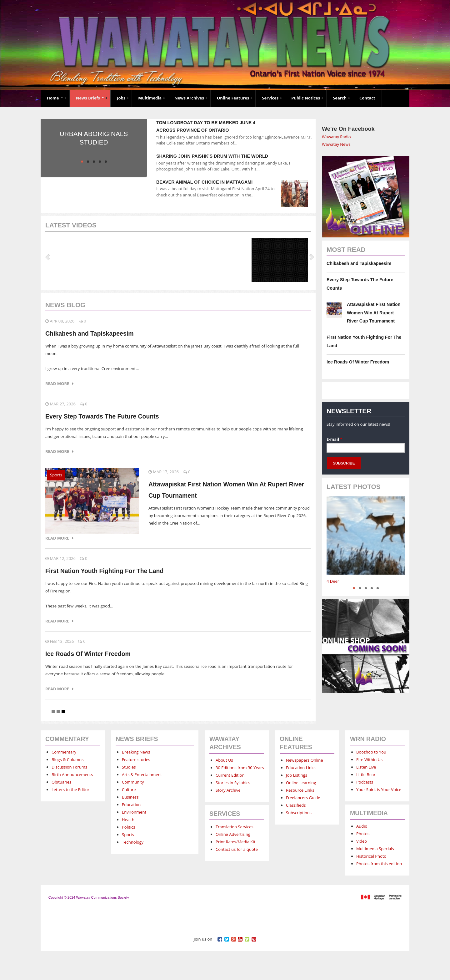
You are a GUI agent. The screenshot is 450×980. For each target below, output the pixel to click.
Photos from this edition (379, 864)
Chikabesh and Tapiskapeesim (90, 333)
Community (133, 782)
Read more (60, 383)
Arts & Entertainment (142, 774)
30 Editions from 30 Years (240, 768)
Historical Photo (371, 856)
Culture (129, 790)
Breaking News (136, 752)
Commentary (64, 752)
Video (362, 841)
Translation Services (235, 827)
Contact (367, 98)
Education (131, 805)
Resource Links (300, 790)
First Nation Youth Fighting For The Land (104, 571)
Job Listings (297, 775)
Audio (362, 826)
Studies (129, 767)
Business (130, 797)
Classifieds (296, 805)
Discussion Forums (69, 767)
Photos (363, 834)
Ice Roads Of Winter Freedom (88, 654)
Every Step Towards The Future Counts (102, 416)
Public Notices (306, 98)
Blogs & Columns (67, 759)
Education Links (301, 768)
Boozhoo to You (371, 752)
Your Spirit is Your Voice (379, 790)
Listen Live (366, 767)
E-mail (335, 439)
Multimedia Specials (375, 849)
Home (55, 98)
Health (128, 820)
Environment (134, 812)
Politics (129, 827)
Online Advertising (233, 834)
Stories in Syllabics (233, 783)
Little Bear (366, 774)
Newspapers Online (305, 760)
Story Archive (228, 790)
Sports (56, 475)
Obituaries (61, 782)
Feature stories (136, 759)
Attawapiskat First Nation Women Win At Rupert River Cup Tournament (374, 313)
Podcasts (365, 782)
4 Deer (333, 581)
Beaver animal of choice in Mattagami (204, 182)
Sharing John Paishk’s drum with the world (212, 156)
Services (270, 98)
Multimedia (150, 98)
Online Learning (301, 783)
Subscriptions (299, 813)
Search (340, 98)
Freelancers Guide (303, 798)
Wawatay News (336, 144)
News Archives (189, 98)
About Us (224, 760)
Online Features (233, 98)
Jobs (121, 98)
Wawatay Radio (336, 137)
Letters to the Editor (70, 790)
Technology (133, 842)
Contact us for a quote (237, 849)
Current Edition (230, 775)
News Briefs (90, 98)
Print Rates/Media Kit (235, 842)
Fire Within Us (369, 759)
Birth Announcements (72, 774)
